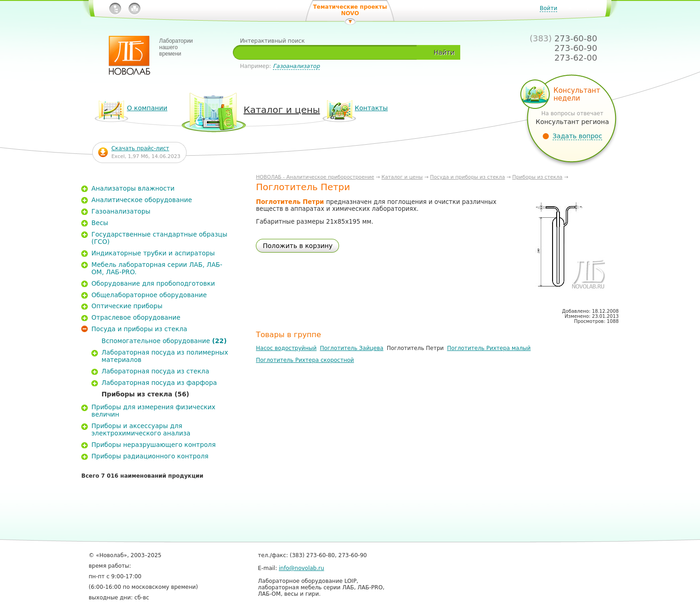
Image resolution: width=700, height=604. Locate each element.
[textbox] (328, 52)
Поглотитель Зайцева (351, 348)
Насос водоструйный (286, 348)
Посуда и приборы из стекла (467, 177)
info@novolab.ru (302, 568)
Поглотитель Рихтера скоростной (305, 360)
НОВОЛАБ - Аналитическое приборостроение (315, 177)
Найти (444, 52)
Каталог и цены (402, 177)
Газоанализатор (296, 66)
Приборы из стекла (537, 177)
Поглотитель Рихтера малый (489, 348)
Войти (548, 8)
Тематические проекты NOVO (350, 10)
